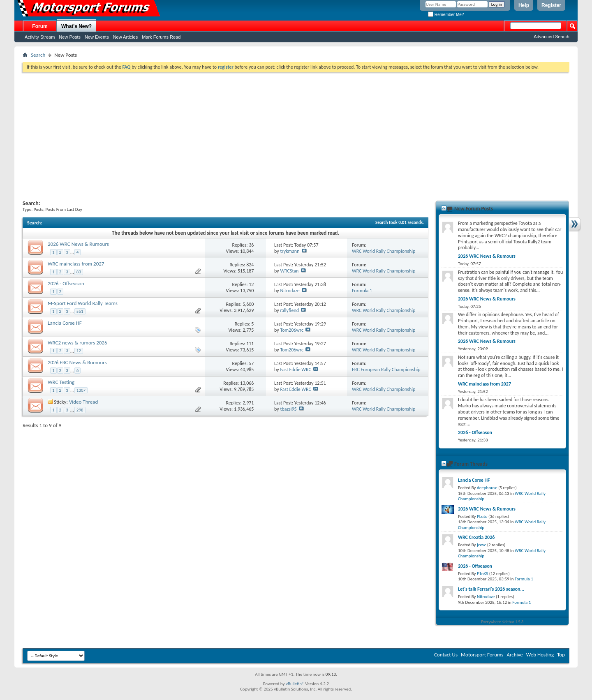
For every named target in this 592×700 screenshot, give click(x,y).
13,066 (247, 383)
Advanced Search (552, 37)
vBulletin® (295, 684)
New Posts (70, 37)
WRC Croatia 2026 (476, 537)
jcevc (481, 545)
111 (250, 344)
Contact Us (446, 655)
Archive (515, 655)
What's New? (76, 26)
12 (251, 284)
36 (251, 245)
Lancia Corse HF (65, 323)
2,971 (248, 403)
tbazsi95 (288, 409)
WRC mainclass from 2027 (76, 264)
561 (80, 311)
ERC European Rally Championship (386, 370)
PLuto (482, 516)
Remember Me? (446, 15)
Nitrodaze (290, 291)
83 (79, 272)
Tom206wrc (292, 330)
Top (561, 655)
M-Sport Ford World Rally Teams (83, 303)
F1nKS (482, 574)
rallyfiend (289, 310)
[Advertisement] (296, 134)
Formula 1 (362, 291)
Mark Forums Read (161, 37)
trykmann (290, 251)
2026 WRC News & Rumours (78, 244)
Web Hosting (540, 655)
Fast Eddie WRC (295, 370)
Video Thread (84, 402)
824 (250, 265)
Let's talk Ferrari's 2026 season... (491, 589)
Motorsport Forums (482, 655)
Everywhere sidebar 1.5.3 (503, 622)
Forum (40, 26)
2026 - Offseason (66, 283)
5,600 (248, 304)
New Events (97, 37)
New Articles (126, 37)
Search (38, 55)
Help (524, 5)
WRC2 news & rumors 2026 (77, 343)
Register (551, 5)
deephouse (487, 488)
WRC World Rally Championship (384, 251)
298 (80, 410)
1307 (81, 390)
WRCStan (289, 271)
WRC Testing (61, 382)
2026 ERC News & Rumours (77, 362)
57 (251, 363)
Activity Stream (40, 37)
